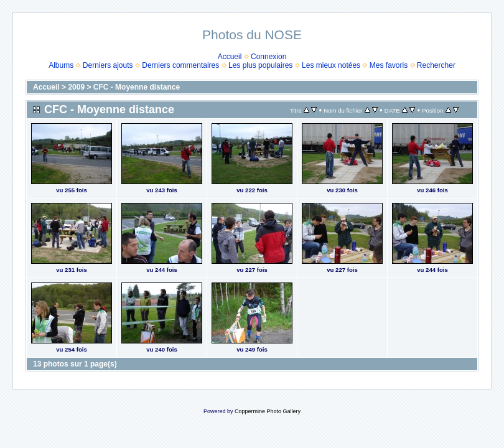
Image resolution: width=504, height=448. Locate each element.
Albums (61, 65)
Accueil (230, 57)
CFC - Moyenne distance (137, 87)
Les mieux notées (331, 65)
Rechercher (436, 65)
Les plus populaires (260, 65)
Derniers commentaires (180, 65)
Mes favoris (389, 65)
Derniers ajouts (108, 65)
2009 (76, 87)
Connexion (268, 57)
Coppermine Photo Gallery (268, 411)
